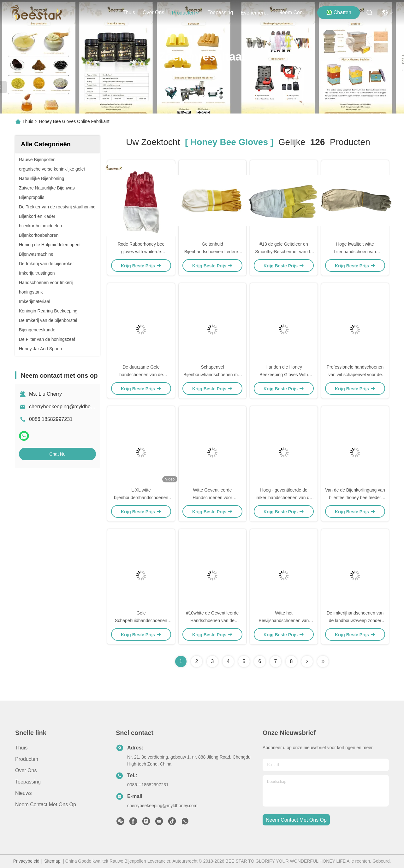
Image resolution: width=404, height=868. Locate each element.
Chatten (339, 12)
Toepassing (28, 782)
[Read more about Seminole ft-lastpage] (323, 661)
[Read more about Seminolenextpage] (307, 661)
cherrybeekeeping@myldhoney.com (69, 407)
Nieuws (23, 793)
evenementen (256, 13)
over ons (153, 12)
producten (186, 13)
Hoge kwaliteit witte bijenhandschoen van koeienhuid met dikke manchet (355, 252)
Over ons (26, 770)
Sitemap (52, 861)
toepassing (220, 12)
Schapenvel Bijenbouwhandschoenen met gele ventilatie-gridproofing (212, 375)
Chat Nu (57, 454)
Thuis (129, 12)
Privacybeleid (26, 861)
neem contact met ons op (294, 12)
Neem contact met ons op (46, 804)
